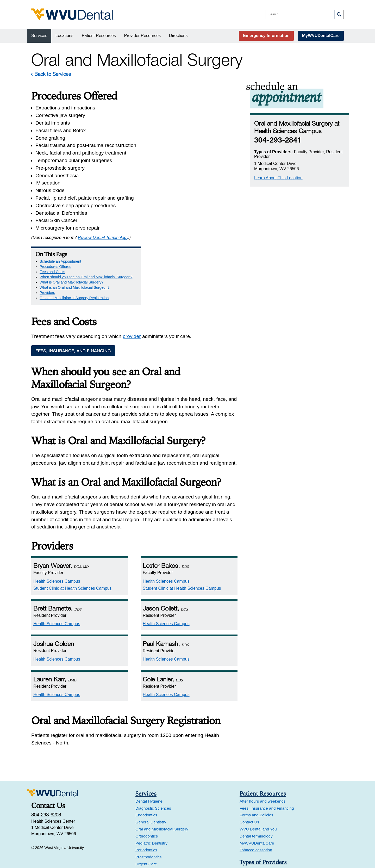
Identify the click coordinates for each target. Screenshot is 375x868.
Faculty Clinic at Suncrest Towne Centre (174, 852)
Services (39, 36)
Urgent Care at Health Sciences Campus (174, 838)
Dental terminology (256, 776)
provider (132, 276)
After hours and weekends (262, 741)
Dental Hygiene (149, 741)
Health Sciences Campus (57, 521)
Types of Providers (263, 802)
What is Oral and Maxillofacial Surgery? (195, 130)
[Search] (339, 14)
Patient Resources (99, 36)
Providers (171, 141)
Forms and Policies (256, 755)
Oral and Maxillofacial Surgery (162, 769)
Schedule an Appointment (184, 104)
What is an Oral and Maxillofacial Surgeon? (198, 136)
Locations (64, 36)
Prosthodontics (148, 797)
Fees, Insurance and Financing (267, 748)
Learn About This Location (278, 178)
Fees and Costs (176, 115)
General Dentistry (151, 762)
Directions (178, 36)
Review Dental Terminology (103, 238)
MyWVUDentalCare (321, 36)
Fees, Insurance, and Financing (73, 291)
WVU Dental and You (258, 769)
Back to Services (53, 74)
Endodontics (146, 755)
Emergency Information (266, 36)
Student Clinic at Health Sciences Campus (73, 528)
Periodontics (146, 790)
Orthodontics (147, 776)
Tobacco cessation (256, 790)
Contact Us (249, 762)
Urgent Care (146, 804)
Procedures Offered (179, 109)
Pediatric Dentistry (151, 783)
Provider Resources (143, 36)
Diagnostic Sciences (153, 748)
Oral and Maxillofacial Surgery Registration (198, 146)
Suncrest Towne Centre (156, 845)
